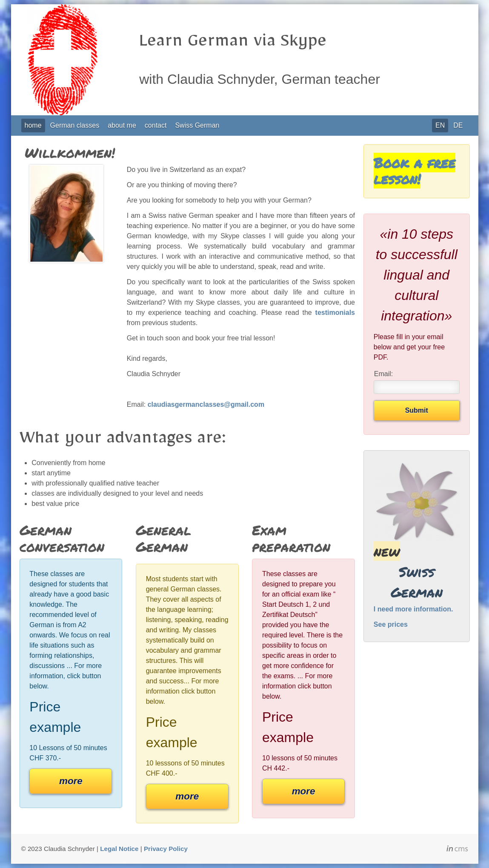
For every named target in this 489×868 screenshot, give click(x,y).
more (71, 781)
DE (458, 125)
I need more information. (413, 609)
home (33, 125)
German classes (75, 125)
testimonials (335, 313)
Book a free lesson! (415, 171)
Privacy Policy (166, 849)
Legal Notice (119, 849)
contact (156, 125)
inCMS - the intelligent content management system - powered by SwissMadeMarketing (457, 850)
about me (122, 125)
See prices (391, 624)
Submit (417, 410)
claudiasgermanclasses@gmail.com (206, 404)
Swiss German (197, 125)
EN (440, 125)
